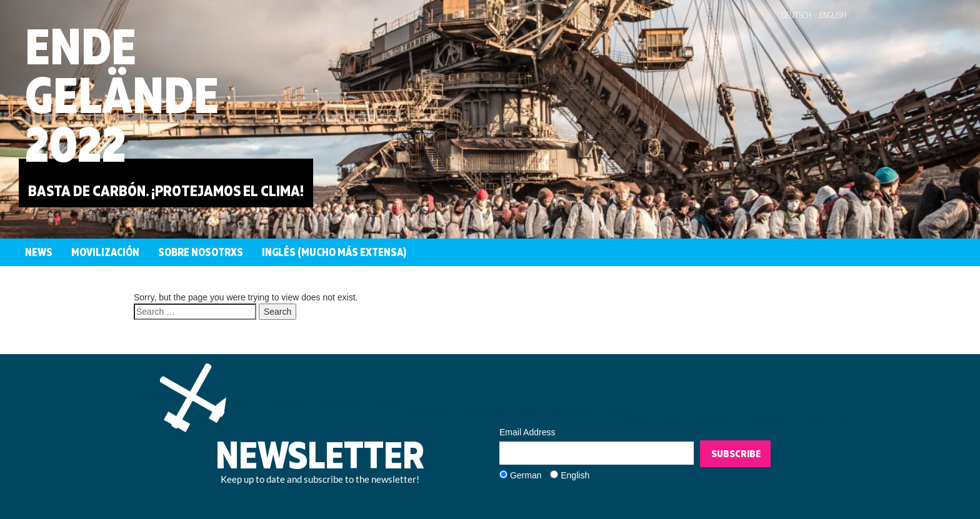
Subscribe (736, 453)
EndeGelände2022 (122, 95)
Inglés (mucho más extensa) (334, 252)
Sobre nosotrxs (201, 252)
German (526, 475)
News (39, 252)
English (833, 15)
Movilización (105, 252)
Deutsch (796, 15)
